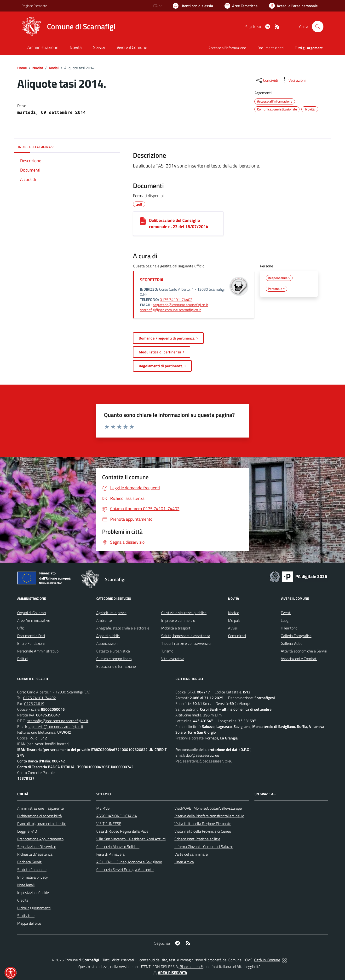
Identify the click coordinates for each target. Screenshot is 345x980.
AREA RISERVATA (170, 973)
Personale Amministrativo (38, 651)
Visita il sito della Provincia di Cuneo (203, 831)
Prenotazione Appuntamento (40, 839)
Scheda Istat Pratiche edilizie (197, 839)
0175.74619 (34, 703)
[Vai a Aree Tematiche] (241, 6)
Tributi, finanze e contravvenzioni (187, 643)
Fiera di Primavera (110, 854)
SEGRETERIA (152, 280)
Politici (22, 659)
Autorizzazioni (107, 643)
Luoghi (286, 620)
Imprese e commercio (178, 620)
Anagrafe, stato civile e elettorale (123, 628)
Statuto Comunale (32, 870)
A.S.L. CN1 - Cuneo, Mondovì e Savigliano (129, 862)
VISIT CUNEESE (109, 824)
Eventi (286, 613)
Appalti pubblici (108, 636)
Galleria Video (292, 643)
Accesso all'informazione (227, 48)
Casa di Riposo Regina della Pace (122, 831)
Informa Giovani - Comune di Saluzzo (204, 847)
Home (22, 68)
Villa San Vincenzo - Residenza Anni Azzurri (131, 839)
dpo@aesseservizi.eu (202, 755)
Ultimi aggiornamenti (34, 908)
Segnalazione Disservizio (37, 847)
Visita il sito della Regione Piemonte (203, 824)
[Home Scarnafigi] (69, 27)
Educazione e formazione (116, 666)
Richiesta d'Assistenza (35, 854)
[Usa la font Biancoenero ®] (193, 6)
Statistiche (26, 916)
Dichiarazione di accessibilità (40, 816)
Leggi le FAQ (27, 831)
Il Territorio (289, 628)
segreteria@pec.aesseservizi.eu (207, 761)
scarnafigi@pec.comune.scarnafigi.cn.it (170, 310)
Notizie (234, 613)
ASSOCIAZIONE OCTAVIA (117, 816)
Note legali (26, 885)
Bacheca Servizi (30, 862)
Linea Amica (184, 862)
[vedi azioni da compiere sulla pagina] (293, 80)
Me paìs (234, 620)
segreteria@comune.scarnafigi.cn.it (180, 305)
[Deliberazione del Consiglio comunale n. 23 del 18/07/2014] (143, 221)
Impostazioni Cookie (33, 893)
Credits (23, 900)
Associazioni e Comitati (299, 659)
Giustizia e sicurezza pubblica (184, 613)
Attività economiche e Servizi (304, 651)
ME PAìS (103, 808)
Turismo (167, 651)
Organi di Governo (32, 613)
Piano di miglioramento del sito (42, 824)
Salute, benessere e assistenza (186, 636)
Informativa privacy (33, 877)
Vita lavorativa (173, 659)
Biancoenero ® (191, 967)
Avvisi (54, 68)
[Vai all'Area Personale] (293, 6)
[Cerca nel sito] (318, 27)
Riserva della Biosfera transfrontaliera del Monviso (215, 816)
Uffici (21, 628)
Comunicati (237, 636)
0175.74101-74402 (176, 300)
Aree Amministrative (34, 620)
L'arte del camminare (191, 854)
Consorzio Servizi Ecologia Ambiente (125, 870)
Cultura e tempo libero (114, 659)
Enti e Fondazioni (31, 643)
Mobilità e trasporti (176, 628)
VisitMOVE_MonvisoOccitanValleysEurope (208, 808)
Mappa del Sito (29, 923)
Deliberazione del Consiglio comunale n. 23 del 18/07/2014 (179, 223)
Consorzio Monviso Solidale (118, 847)
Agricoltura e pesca (111, 613)
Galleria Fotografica (296, 636)
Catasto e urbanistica (113, 651)
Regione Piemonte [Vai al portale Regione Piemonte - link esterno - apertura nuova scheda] (34, 6)
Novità (38, 68)
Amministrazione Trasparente (40, 808)
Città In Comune (267, 960)
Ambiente (104, 620)
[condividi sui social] (267, 80)
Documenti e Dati (31, 636)
